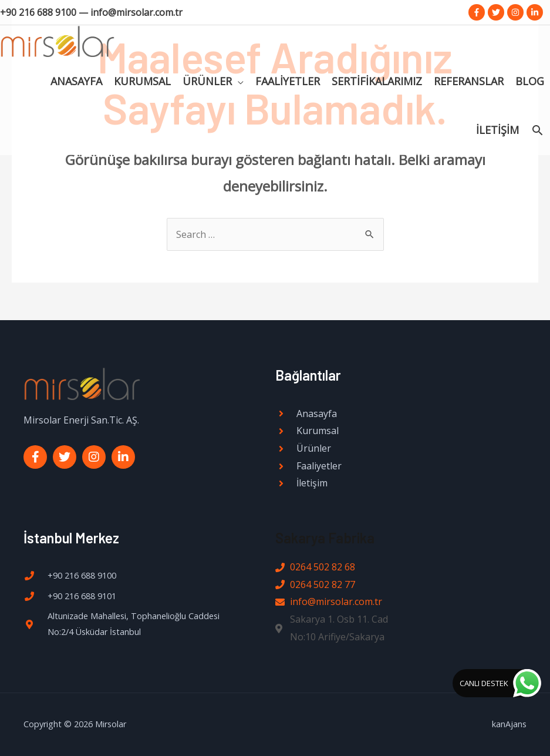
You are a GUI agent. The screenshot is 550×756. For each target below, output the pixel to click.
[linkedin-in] (536, 12)
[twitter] (497, 12)
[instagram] (517, 12)
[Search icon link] (537, 139)
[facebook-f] (478, 12)
